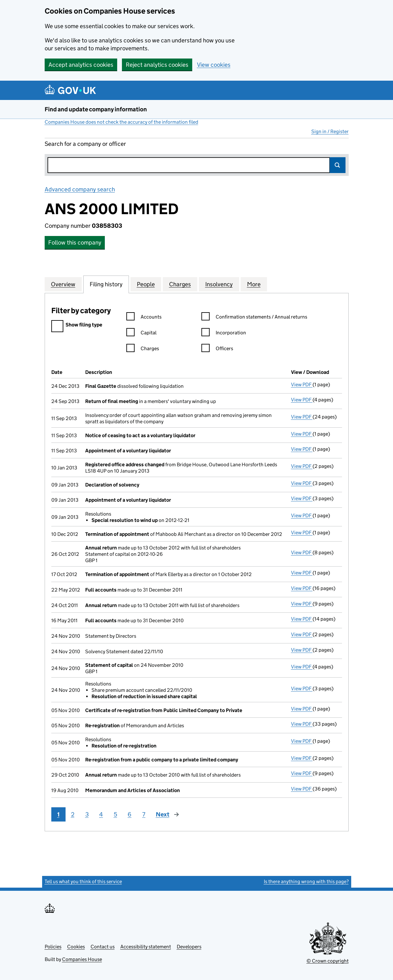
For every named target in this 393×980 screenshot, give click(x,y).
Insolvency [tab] (219, 284)
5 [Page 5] (115, 814)
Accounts (144, 318)
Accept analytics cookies (81, 65)
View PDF (302, 385)
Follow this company (75, 242)
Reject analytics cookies (157, 65)
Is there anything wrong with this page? (306, 881)
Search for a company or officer (85, 144)
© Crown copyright (328, 961)
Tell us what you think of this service (83, 881)
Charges (143, 349)
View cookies (214, 65)
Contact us (103, 947)
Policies (53, 947)
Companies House (82, 959)
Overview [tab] (63, 284)
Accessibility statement (146, 947)
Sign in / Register (330, 131)
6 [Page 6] (130, 814)
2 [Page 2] (73, 814)
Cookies (76, 947)
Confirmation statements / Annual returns (254, 318)
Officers (217, 349)
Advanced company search (80, 189)
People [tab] (146, 284)
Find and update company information (96, 109)
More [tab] (254, 284)
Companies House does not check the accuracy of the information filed (121, 122)
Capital (141, 334)
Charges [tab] (180, 284)
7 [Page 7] (144, 814)
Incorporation (224, 334)
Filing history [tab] (106, 284)
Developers (189, 947)
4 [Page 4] (101, 814)
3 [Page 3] (87, 814)
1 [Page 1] (58, 814)
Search (338, 165)
